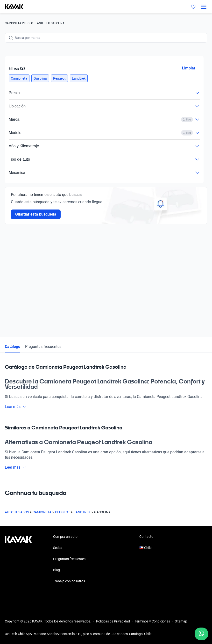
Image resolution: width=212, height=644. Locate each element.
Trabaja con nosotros (69, 581)
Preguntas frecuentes (43, 347)
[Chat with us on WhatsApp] (201, 634)
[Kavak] (12, 7)
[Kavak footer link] (18, 559)
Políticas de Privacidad (113, 621)
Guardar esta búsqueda (36, 214)
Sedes (58, 548)
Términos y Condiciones (152, 621)
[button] (19, 78)
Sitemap (181, 621)
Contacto (146, 537)
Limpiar (189, 68)
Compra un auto (65, 537)
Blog (57, 570)
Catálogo (13, 347)
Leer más (16, 407)
